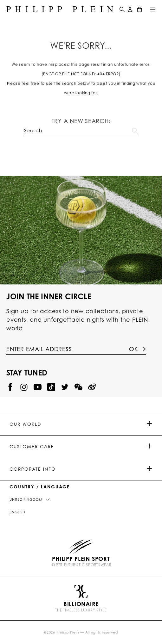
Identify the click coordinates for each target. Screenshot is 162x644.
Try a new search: (81, 121)
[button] (121, 9)
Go (135, 130)
